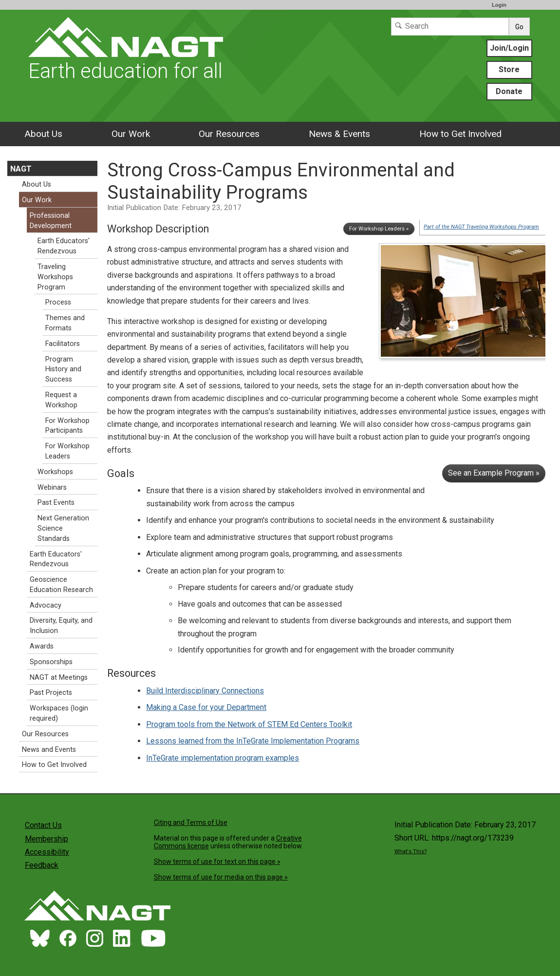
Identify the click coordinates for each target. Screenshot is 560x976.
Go (519, 27)
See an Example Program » (494, 473)
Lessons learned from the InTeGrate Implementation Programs (253, 741)
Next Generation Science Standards (63, 528)
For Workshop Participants (67, 426)
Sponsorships (51, 662)
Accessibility (47, 852)
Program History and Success (63, 370)
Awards (42, 646)
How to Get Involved (460, 134)
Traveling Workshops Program (55, 277)
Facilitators (63, 344)
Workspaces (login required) (59, 713)
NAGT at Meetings (59, 678)
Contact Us (43, 825)
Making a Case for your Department (206, 707)
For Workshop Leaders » (379, 229)
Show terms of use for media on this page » (221, 877)
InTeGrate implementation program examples (223, 758)
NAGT (21, 169)
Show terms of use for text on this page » (217, 861)
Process (58, 302)
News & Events (339, 134)
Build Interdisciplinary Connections (205, 691)
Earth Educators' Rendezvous (64, 246)
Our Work (131, 134)
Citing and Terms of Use (191, 823)
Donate (509, 91)
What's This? (411, 852)
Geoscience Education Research (61, 585)
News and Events (49, 750)
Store (509, 69)
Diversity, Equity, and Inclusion (61, 626)
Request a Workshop (61, 400)
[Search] (450, 27)
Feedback (42, 865)
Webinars (52, 488)
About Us (43, 134)
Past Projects (51, 693)
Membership (47, 839)
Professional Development (51, 221)
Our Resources (229, 134)
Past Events (56, 503)
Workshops (55, 472)
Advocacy (46, 605)
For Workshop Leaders (67, 451)
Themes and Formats (65, 323)
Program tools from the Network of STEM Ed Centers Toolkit (249, 724)
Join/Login (509, 48)
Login (499, 5)
